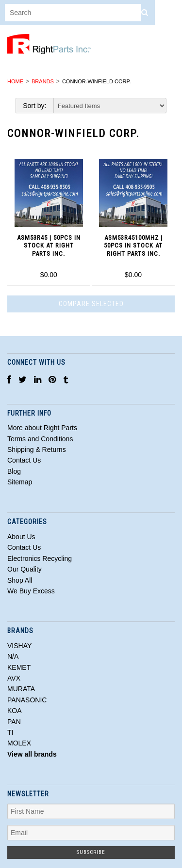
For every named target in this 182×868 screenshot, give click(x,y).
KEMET (19, 667)
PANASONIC (27, 700)
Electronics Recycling (40, 558)
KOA (15, 711)
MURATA (21, 689)
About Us (21, 537)
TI (10, 732)
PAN (14, 722)
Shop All (20, 580)
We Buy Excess (31, 591)
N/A (13, 656)
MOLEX (19, 743)
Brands (43, 81)
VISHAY (19, 646)
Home (15, 81)
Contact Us (24, 547)
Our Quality (25, 569)
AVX (14, 678)
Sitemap (20, 482)
